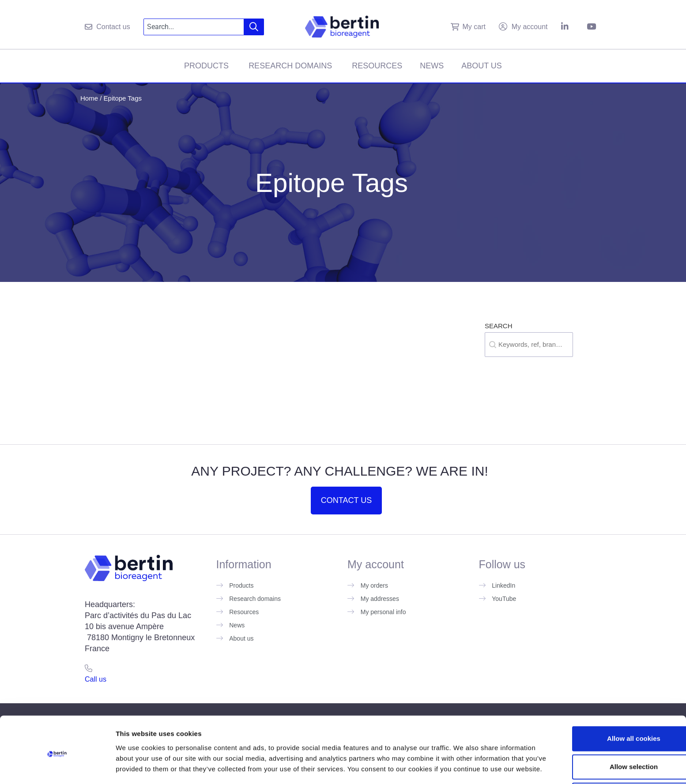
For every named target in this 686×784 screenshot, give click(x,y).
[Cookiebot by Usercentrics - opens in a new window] (57, 767)
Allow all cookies (612, 697)
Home (89, 98)
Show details (463, 767)
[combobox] (194, 27)
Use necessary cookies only (612, 753)
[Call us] (89, 668)
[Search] (254, 27)
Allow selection (612, 725)
